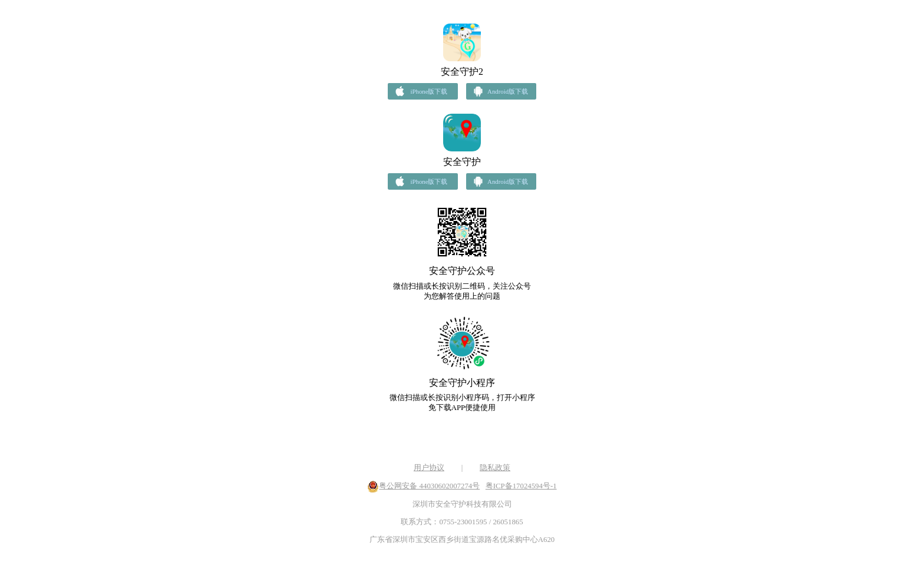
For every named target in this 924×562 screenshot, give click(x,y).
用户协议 (429, 468)
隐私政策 (495, 468)
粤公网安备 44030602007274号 (429, 486)
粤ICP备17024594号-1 (521, 486)
